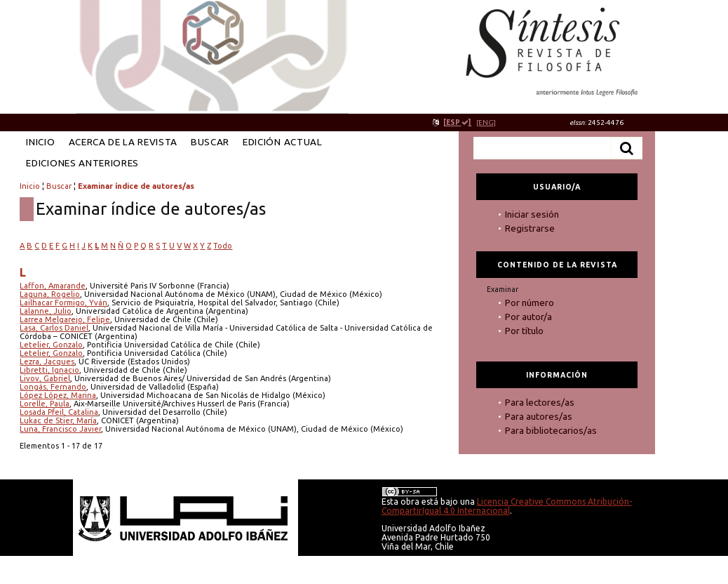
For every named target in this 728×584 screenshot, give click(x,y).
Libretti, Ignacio (49, 370)
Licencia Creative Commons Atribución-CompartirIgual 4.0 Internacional (507, 506)
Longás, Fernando (53, 387)
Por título (524, 331)
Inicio (40, 142)
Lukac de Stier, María (58, 420)
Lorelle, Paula (45, 404)
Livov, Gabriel (45, 378)
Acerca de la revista (123, 142)
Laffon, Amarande (53, 286)
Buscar (210, 142)
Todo (223, 246)
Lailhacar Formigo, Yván (63, 303)
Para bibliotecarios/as (551, 430)
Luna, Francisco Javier (60, 429)
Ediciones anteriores (82, 163)
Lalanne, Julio (46, 311)
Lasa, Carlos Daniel (54, 328)
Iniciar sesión (532, 214)
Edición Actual (282, 142)
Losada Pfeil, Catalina (59, 412)
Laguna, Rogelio (50, 294)
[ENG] (486, 122)
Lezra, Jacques (47, 361)
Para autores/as (539, 416)
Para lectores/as (540, 402)
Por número (530, 303)
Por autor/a (528, 317)
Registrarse (530, 228)
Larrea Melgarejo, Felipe (65, 319)
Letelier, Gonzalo (51, 345)
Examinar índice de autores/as (136, 186)
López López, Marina (58, 395)
